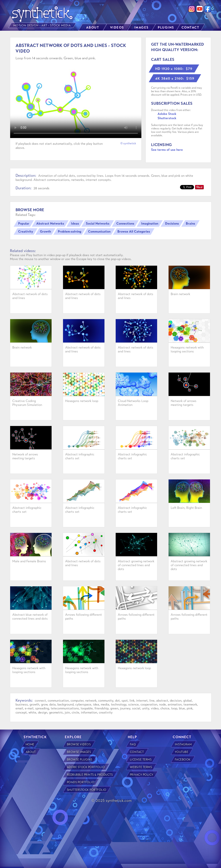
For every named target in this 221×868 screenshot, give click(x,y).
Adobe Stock (167, 114)
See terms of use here (167, 150)
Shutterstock (167, 118)
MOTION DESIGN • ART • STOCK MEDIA (42, 26)
